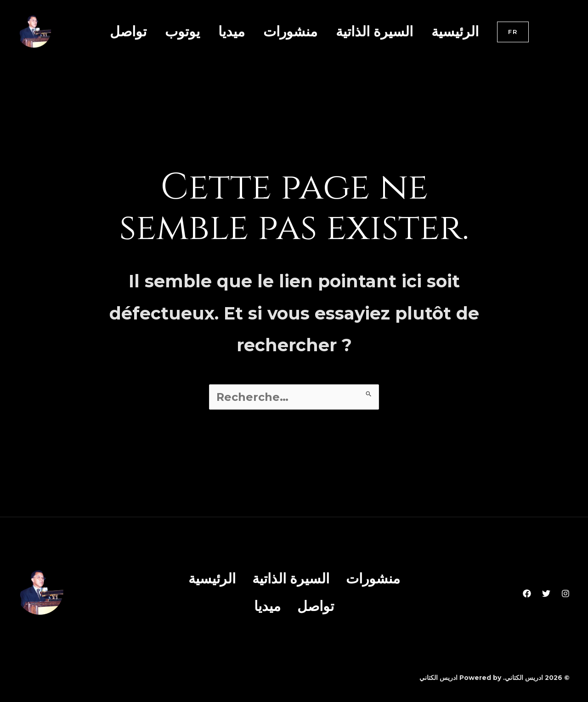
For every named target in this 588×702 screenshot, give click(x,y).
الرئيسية (455, 31)
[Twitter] (546, 592)
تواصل (128, 31)
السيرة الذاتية (374, 31)
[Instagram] (565, 592)
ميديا (232, 31)
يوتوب (182, 31)
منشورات (290, 31)
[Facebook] (527, 592)
